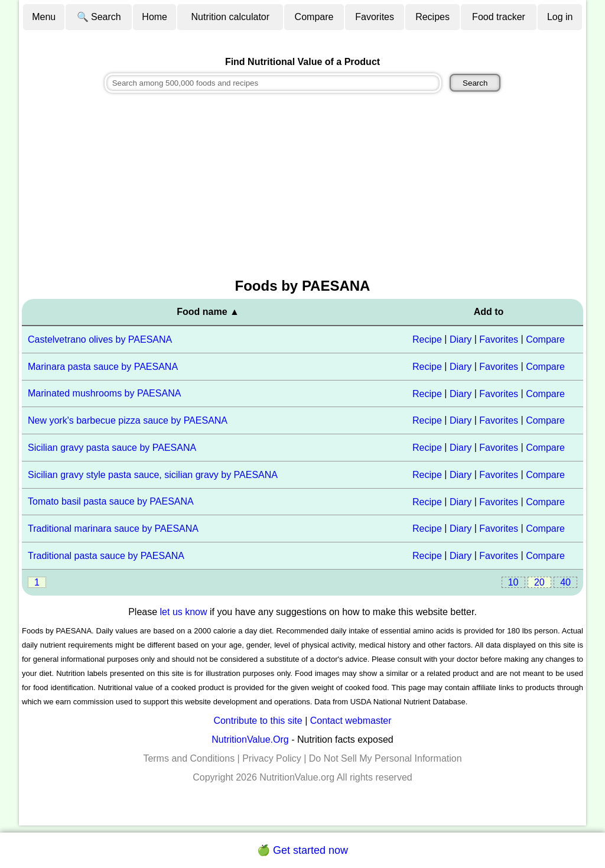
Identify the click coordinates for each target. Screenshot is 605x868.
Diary (461, 339)
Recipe (427, 339)
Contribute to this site (258, 721)
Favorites (375, 17)
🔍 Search (99, 17)
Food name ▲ (208, 312)
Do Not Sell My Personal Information (386, 758)
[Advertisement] (302, 187)
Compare (314, 17)
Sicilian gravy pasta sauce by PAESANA (112, 448)
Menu (44, 17)
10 (513, 582)
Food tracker (499, 17)
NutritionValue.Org (250, 739)
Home (154, 17)
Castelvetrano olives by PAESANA (100, 339)
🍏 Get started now (302, 850)
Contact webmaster (351, 721)
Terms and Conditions (189, 758)
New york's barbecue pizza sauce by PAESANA (128, 420)
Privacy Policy (272, 758)
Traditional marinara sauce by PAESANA (113, 529)
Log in (560, 17)
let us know (184, 612)
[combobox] (273, 83)
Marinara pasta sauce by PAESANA (103, 367)
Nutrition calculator (231, 17)
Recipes (432, 17)
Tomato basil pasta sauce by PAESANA (111, 501)
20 (539, 582)
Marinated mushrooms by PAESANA (104, 393)
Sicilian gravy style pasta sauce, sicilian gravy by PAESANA (153, 475)
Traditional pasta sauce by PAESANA (106, 556)
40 (565, 582)
